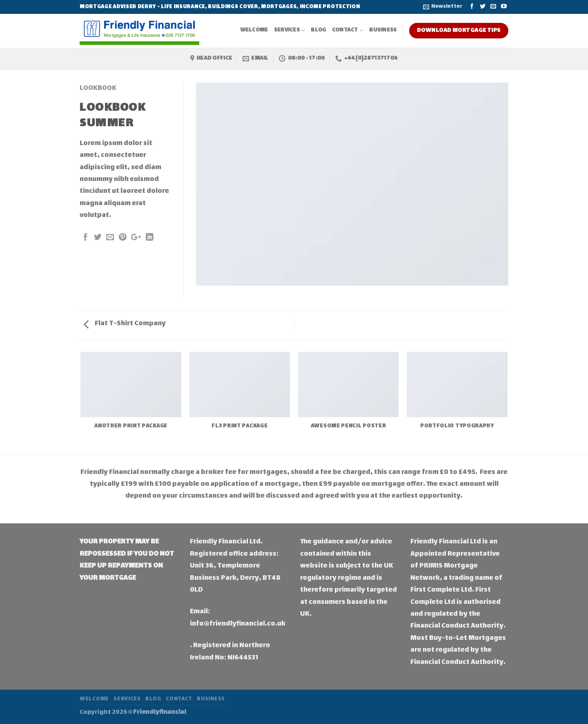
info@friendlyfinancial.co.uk (238, 624)
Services (290, 30)
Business (383, 30)
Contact (348, 30)
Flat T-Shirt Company (125, 324)
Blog (318, 30)
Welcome (254, 30)
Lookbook (98, 88)
